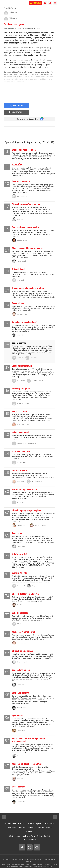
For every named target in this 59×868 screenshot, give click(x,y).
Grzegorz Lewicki (37, 580)
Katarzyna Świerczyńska (24, 419)
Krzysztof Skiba (21, 796)
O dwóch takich (19, 263)
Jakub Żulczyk (21, 213)
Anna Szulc (34, 352)
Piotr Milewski (21, 497)
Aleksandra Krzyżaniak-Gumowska (26, 438)
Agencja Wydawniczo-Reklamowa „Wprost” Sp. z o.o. (30, 854)
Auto (45, 818)
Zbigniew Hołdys (22, 702)
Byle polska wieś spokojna (24, 144)
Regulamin (47, 830)
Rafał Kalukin (21, 274)
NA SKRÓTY (17, 159)
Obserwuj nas (26, 113)
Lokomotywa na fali (21, 427)
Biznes (21, 818)
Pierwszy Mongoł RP (21, 383)
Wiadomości (10, 818)
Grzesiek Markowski (22, 750)
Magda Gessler (21, 725)
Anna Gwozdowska (37, 476)
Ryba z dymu (18, 710)
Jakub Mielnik (21, 476)
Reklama (39, 830)
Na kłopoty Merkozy (21, 446)
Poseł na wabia (19, 781)
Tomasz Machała (22, 255)
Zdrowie (30, 818)
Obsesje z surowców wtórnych (25, 588)
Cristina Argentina (20, 465)
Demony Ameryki (19, 567)
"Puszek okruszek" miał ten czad (27, 199)
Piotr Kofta (20, 599)
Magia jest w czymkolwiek (24, 626)
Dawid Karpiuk (21, 580)
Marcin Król (20, 329)
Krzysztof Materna (22, 191)
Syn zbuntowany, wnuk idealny (26, 221)
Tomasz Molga (21, 540)
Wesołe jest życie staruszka (24, 484)
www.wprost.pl (41, 863)
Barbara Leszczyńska (23, 398)
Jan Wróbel (20, 773)
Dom (52, 818)
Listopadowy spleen (21, 664)
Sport (38, 818)
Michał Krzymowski (22, 234)
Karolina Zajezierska (40, 519)
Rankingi (32, 822)
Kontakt (18, 830)
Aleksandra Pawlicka (37, 375)
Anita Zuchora (21, 375)
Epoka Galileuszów (20, 687)
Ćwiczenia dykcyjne (21, 176)
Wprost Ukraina (45, 822)
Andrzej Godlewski (22, 457)
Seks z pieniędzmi (20, 607)
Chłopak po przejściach (22, 645)
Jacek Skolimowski (22, 656)
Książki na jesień (20, 548)
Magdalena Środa (22, 308)
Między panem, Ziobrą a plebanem (27, 242)
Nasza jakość (18, 297)
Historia (22, 822)
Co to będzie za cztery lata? (24, 316)
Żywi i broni (17, 527)
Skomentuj (44, 106)
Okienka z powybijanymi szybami (27, 505)
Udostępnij (18, 106)
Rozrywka (12, 822)
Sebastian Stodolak (22, 519)
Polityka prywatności (30, 834)
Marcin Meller (21, 679)
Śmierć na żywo (19, 337)
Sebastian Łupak (22, 618)
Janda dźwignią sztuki (22, 360)
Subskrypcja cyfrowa (29, 830)
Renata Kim (20, 352)
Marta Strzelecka (22, 637)
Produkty (30, 826)
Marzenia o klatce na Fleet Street (27, 758)
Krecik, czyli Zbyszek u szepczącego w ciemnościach (28, 734)
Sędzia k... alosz (19, 406)
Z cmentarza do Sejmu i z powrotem (28, 282)
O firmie (11, 830)
